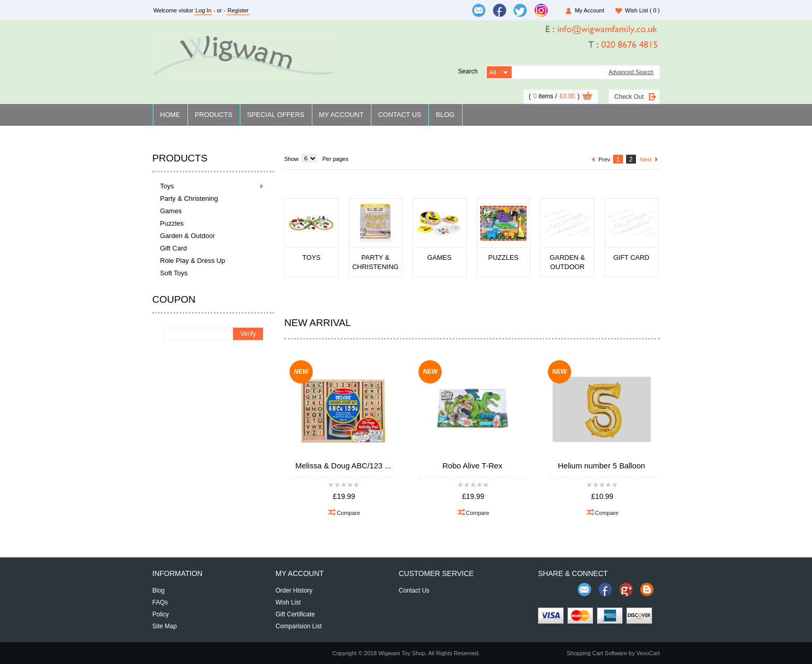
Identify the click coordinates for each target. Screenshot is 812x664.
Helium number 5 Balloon (601, 466)
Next (646, 159)
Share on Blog (647, 589)
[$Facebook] (500, 10)
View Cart (587, 97)
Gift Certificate (295, 614)
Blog (445, 115)
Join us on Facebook (605, 589)
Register (238, 10)
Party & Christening (189, 198)
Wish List (642, 10)
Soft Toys (174, 273)
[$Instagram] (541, 10)
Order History (294, 591)
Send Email (585, 589)
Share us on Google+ (626, 589)
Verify (248, 334)
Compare (348, 513)
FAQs (160, 602)
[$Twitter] (520, 10)
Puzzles (172, 223)
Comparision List (299, 626)
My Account (590, 10)
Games (171, 211)
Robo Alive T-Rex (472, 466)
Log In (203, 10)
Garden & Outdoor (187, 236)
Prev (604, 159)
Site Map (164, 626)
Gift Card (173, 248)
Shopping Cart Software (597, 653)
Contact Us (400, 115)
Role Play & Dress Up (193, 261)
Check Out (629, 97)
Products (214, 115)
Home (170, 115)
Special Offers (276, 115)
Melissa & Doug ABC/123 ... (343, 466)
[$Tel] (602, 45)
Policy (161, 614)
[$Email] (479, 10)
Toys (167, 186)
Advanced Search (631, 72)
